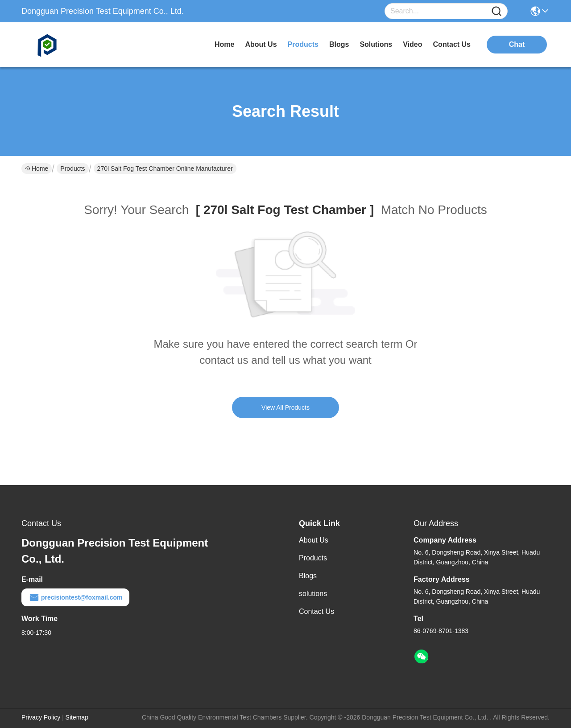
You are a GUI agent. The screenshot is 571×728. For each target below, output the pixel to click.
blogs (339, 44)
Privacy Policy (41, 717)
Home (224, 44)
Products (72, 169)
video (412, 44)
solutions (376, 44)
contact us (452, 44)
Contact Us (317, 611)
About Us (314, 540)
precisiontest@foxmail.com (75, 597)
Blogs (308, 576)
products (303, 44)
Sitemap (77, 717)
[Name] (497, 11)
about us (261, 44)
